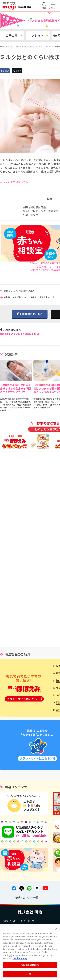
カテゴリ (14, 35)
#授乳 (34, 297)
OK (30, 974)
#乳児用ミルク (21, 297)
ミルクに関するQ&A (24, 291)
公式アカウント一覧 (27, 898)
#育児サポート (47, 297)
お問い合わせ (9, 921)
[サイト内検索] (44, 6)
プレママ (40, 35)
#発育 (7, 297)
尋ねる (7, 291)
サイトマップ (28, 921)
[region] (30, 952)
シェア (5, 71)
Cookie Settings (30, 965)
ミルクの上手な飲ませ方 (14, 182)
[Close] (56, 929)
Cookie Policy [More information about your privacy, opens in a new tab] (20, 958)
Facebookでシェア (30, 314)
